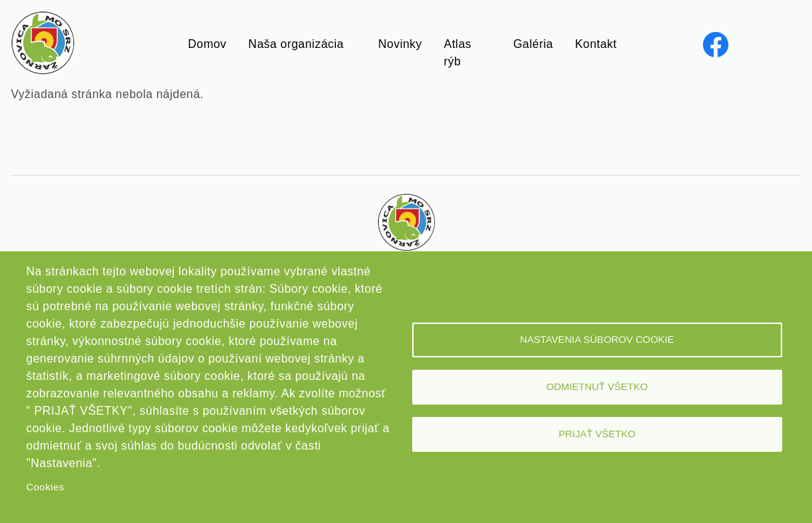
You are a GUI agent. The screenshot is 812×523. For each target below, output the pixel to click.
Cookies (45, 487)
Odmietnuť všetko (597, 387)
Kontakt (596, 44)
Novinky (400, 44)
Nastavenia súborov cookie (597, 340)
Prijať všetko (597, 434)
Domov (208, 44)
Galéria (533, 44)
